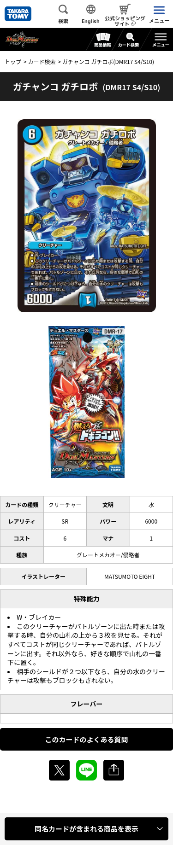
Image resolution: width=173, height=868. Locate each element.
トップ (13, 61)
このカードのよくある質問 (86, 739)
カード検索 (42, 61)
